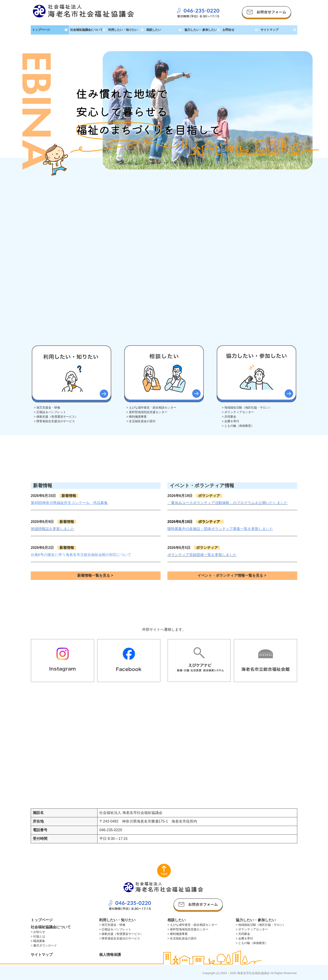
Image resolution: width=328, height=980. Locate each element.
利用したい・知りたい (123, 30)
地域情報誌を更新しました (53, 529)
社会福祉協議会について (86, 30)
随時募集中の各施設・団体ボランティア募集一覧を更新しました (220, 529)
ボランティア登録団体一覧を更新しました (202, 555)
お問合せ (228, 30)
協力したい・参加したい (201, 30)
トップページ (41, 30)
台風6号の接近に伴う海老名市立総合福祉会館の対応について (81, 555)
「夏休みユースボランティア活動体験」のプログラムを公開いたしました (228, 503)
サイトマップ (269, 30)
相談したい (154, 30)
